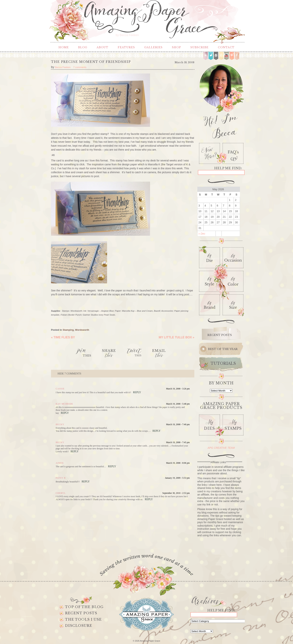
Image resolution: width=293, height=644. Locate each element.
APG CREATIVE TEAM (221, 448)
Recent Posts (81, 613)
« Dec (202, 234)
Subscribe (199, 47)
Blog (83, 47)
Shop (176, 47)
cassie (60, 389)
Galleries (153, 47)
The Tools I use (83, 619)
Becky (60, 424)
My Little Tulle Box (176, 337)
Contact (226, 47)
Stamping (68, 330)
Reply (137, 392)
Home (64, 47)
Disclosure (79, 626)
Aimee (60, 463)
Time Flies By (63, 337)
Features (126, 47)
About (102, 47)
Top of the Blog (84, 607)
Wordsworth (82, 330)
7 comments (69, 374)
